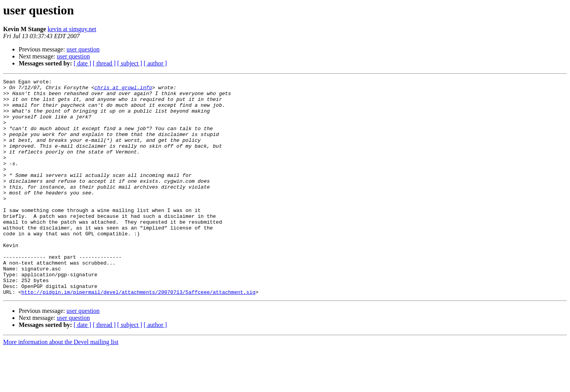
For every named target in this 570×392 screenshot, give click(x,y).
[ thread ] (104, 63)
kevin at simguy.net (72, 29)
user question (83, 49)
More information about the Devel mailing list (61, 385)
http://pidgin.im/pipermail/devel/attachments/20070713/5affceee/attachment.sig (139, 335)
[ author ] (155, 63)
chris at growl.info (123, 90)
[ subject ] (130, 63)
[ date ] (82, 63)
